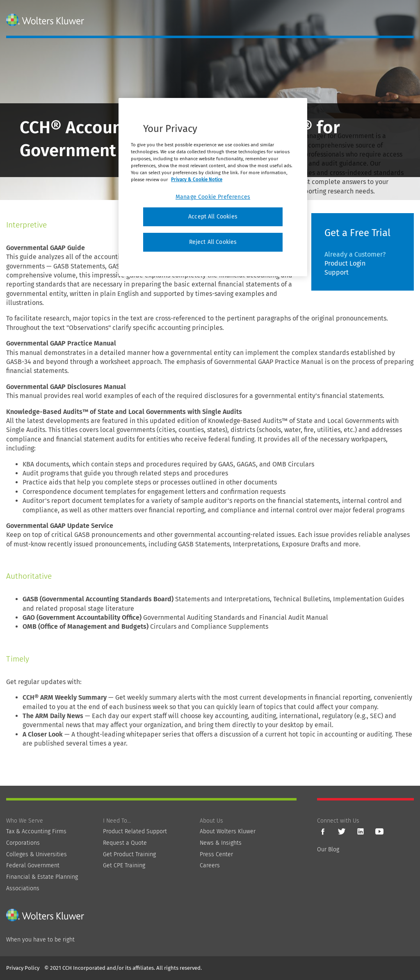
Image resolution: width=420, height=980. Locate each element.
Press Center (216, 854)
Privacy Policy (23, 968)
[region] (213, 187)
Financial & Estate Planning (42, 877)
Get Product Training (129, 854)
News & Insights (221, 843)
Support (337, 272)
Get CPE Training (124, 865)
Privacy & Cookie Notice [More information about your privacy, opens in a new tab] (197, 180)
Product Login (345, 263)
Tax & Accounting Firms (36, 831)
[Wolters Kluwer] (46, 20)
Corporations (23, 843)
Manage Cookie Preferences (213, 197)
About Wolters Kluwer (228, 831)
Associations (23, 888)
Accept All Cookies (213, 217)
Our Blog (328, 849)
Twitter (342, 832)
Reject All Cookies (213, 242)
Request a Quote (125, 843)
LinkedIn (361, 832)
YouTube (379, 832)
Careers (210, 865)
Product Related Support (135, 831)
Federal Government (33, 865)
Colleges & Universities (37, 854)
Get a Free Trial (357, 233)
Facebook (323, 832)
